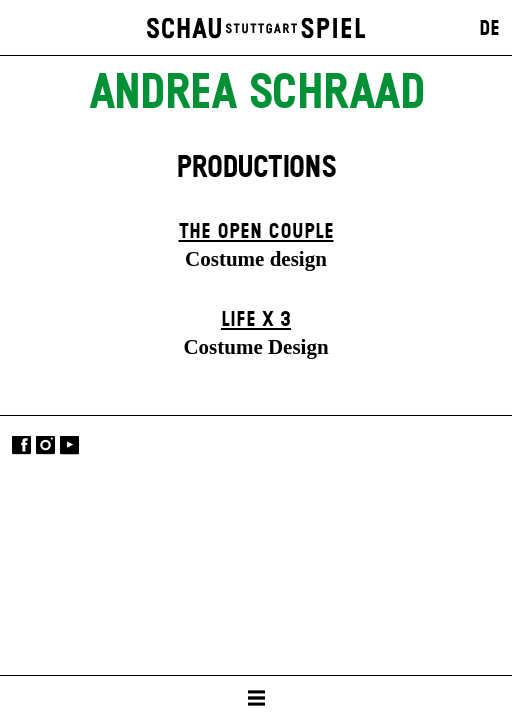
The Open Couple (256, 232)
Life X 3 (256, 320)
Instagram (45, 445)
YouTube (69, 445)
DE (489, 29)
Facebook (21, 445)
